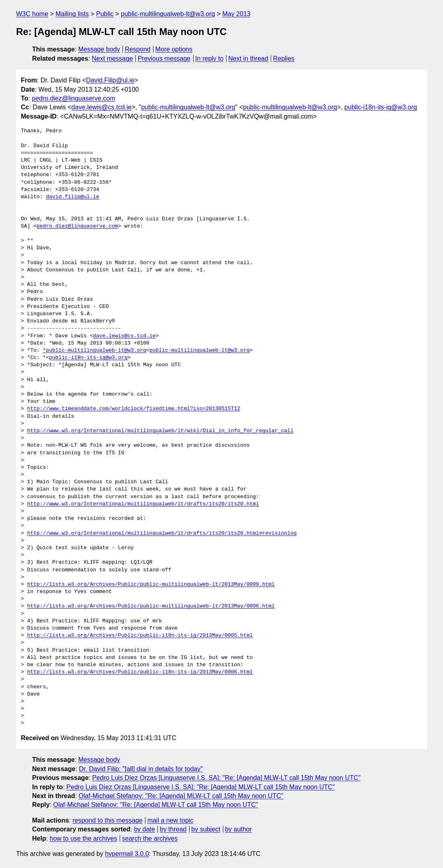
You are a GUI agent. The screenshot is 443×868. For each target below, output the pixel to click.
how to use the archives (84, 838)
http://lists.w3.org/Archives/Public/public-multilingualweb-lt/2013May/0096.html (151, 606)
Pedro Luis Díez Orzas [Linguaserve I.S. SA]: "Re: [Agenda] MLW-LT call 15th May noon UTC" (226, 778)
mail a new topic (170, 820)
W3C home (32, 14)
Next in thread (248, 58)
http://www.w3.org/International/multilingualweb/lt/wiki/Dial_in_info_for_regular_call (160, 431)
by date (144, 829)
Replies (284, 58)
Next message (112, 58)
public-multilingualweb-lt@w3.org (168, 14)
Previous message (164, 58)
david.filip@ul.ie (72, 197)
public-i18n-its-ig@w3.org (381, 107)
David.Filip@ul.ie (110, 80)
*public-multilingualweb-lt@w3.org (95, 351)
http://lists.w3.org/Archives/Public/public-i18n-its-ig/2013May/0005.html (140, 636)
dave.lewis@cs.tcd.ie (102, 107)
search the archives (150, 838)
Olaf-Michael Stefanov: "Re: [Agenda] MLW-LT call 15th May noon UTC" (181, 796)
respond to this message (107, 820)
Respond (138, 49)
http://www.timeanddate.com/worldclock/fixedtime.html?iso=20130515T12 (134, 409)
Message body (99, 49)
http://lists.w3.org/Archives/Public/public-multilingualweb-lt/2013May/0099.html (151, 585)
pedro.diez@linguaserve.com (73, 98)
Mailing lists (72, 14)
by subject (206, 829)
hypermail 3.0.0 (127, 854)
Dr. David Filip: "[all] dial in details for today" (141, 769)
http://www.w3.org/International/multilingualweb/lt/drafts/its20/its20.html (143, 504)
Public (105, 14)
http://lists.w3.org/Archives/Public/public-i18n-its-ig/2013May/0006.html (140, 672)
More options (174, 49)
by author (238, 829)
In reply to (209, 58)
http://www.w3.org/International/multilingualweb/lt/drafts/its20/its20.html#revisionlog (162, 534)
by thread (173, 829)
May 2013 (236, 14)
